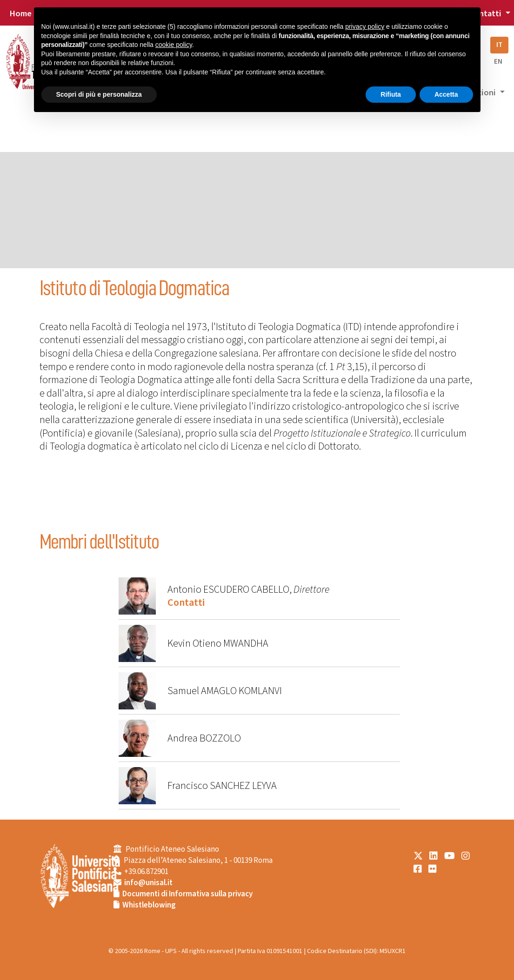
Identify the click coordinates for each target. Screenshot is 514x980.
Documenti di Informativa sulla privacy (187, 894)
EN (498, 62)
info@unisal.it (148, 883)
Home (20, 13)
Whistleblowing (149, 905)
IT (499, 45)
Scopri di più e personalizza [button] (99, 94)
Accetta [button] (446, 94)
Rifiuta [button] (391, 94)
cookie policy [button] (174, 45)
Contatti (186, 603)
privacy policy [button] (365, 26)
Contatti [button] (486, 13)
